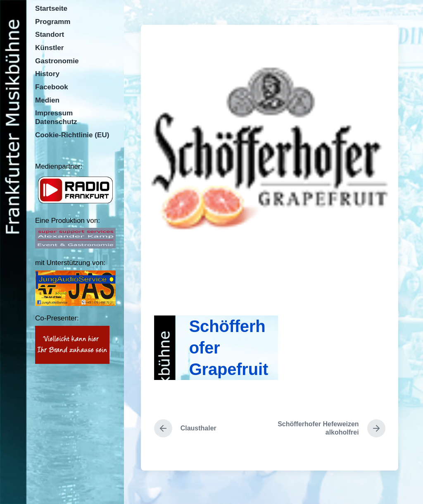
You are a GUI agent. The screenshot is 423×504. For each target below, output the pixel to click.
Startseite (51, 8)
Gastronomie (57, 61)
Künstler (49, 48)
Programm (53, 22)
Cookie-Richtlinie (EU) (72, 135)
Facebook (52, 87)
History (47, 74)
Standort (50, 35)
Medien (47, 100)
